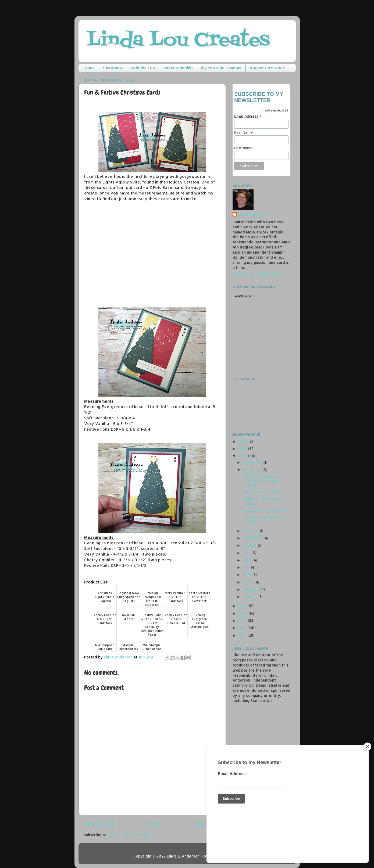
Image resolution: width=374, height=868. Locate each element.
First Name (243, 132)
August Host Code (267, 68)
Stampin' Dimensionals (128, 647)
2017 (243, 635)
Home (89, 68)
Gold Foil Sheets (129, 617)
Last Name (243, 148)
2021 (243, 606)
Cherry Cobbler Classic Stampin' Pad (176, 619)
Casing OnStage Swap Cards (261, 501)
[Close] (367, 783)
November (253, 470)
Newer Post (99, 824)
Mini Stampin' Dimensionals (152, 647)
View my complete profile (257, 274)
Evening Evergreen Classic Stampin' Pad (200, 621)
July (247, 553)
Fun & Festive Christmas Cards (263, 519)
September (253, 538)
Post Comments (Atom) (129, 835)
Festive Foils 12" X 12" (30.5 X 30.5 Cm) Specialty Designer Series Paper (152, 625)
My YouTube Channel (221, 68)
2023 (243, 449)
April (247, 575)
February (251, 589)
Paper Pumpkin (178, 68)
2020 (243, 613)
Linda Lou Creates (178, 40)
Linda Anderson (252, 215)
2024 (243, 441)
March (249, 582)
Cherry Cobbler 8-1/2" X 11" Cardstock (105, 619)
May (247, 567)
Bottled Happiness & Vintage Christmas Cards (260, 480)
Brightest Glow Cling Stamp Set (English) (129, 597)
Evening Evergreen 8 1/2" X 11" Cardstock (152, 599)
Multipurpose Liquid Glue (105, 647)
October (251, 531)
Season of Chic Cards (261, 492)
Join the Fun (143, 68)
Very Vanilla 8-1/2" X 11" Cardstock (176, 597)
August (250, 545)
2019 (243, 620)
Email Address (248, 116)
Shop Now (113, 68)
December (253, 462)
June (247, 560)
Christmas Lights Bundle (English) (105, 597)
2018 (243, 628)
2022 (243, 456)
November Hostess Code (264, 510)
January (250, 597)
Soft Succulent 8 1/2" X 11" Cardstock (200, 597)
